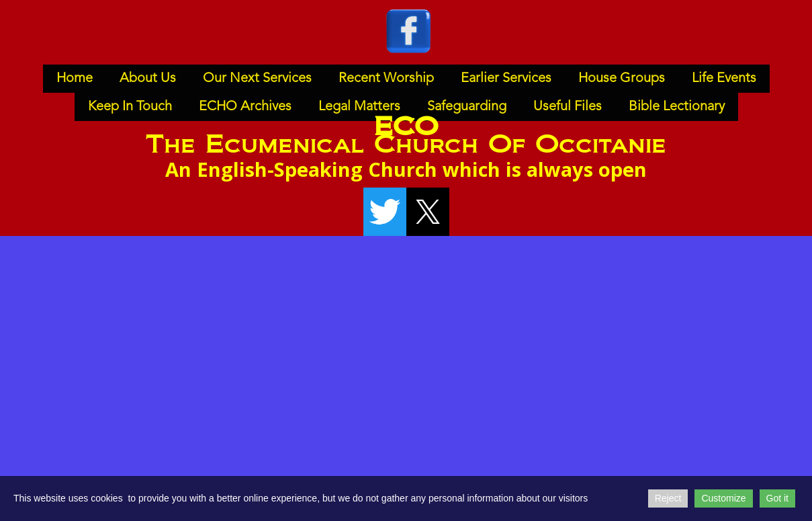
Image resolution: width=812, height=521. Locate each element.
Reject (668, 498)
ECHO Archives (245, 107)
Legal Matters (359, 107)
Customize (723, 498)
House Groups (622, 79)
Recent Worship (386, 79)
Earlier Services (506, 79)
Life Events (724, 79)
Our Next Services (257, 79)
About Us (148, 79)
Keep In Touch (130, 107)
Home (75, 79)
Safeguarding (467, 107)
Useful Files (568, 107)
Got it (777, 498)
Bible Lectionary (677, 107)
